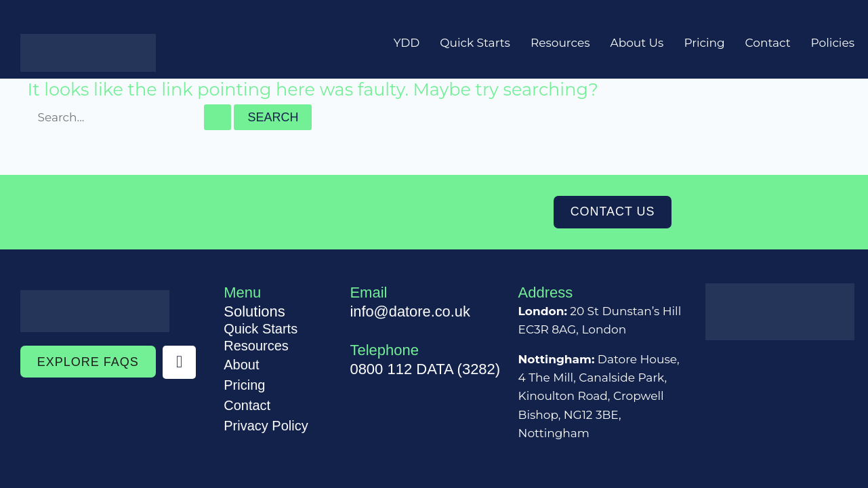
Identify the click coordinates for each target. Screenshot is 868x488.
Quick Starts (475, 43)
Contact (768, 43)
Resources (560, 43)
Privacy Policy (266, 426)
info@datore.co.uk (410, 311)
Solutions (254, 311)
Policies (833, 43)
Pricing (704, 43)
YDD (407, 43)
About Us (637, 43)
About (241, 365)
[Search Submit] (218, 117)
